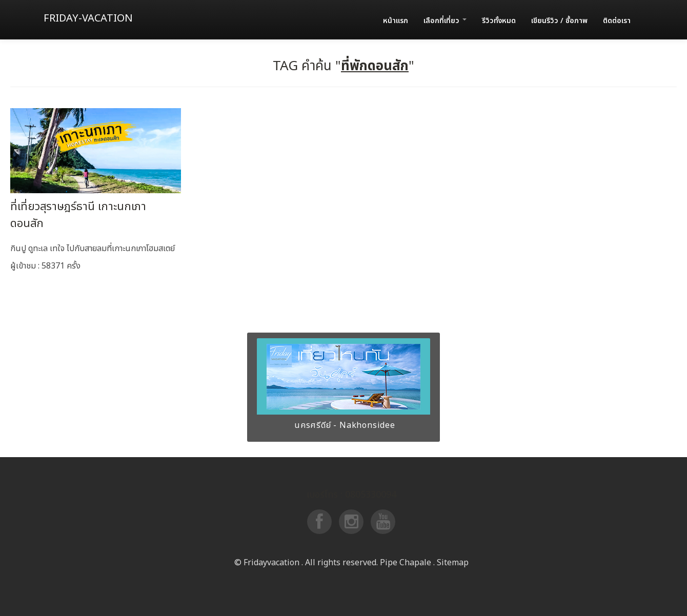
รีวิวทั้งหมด (499, 21)
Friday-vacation (88, 18)
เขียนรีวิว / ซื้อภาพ (559, 21)
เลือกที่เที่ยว (445, 21)
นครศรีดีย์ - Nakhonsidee (344, 425)
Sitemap (453, 563)
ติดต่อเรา (617, 21)
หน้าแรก (396, 21)
